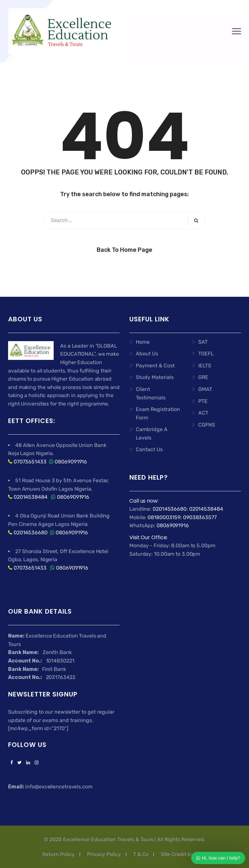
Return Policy (59, 854)
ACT (203, 413)
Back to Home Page (124, 250)
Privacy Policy (104, 854)
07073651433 (30, 462)
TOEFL (206, 354)
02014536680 (31, 533)
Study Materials (155, 377)
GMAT (205, 389)
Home (143, 342)
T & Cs (141, 854)
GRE (203, 377)
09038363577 (200, 517)
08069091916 (71, 462)
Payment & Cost (155, 366)
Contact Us (149, 449)
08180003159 (164, 517)
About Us (147, 354)
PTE (203, 401)
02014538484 (30, 497)
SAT (203, 342)
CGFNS (207, 425)
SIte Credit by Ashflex (187, 854)
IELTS (205, 366)
